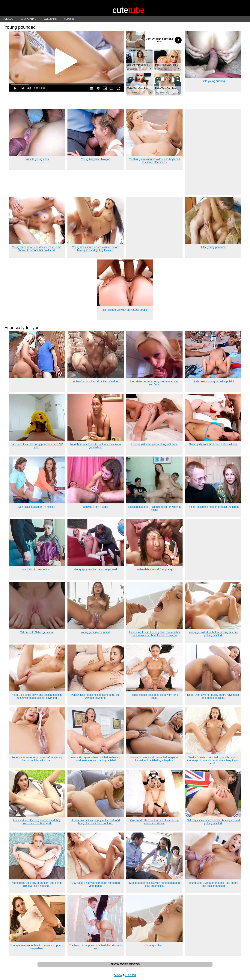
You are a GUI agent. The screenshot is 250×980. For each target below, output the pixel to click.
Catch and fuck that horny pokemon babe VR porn (37, 446)
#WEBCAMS (50, 19)
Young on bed (154, 945)
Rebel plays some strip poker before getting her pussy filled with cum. (37, 759)
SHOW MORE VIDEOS (125, 964)
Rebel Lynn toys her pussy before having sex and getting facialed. (213, 696)
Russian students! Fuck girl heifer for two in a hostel (154, 508)
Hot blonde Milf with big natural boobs (125, 310)
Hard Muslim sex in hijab (37, 569)
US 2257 (131, 975)
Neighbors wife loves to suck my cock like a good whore (95, 446)
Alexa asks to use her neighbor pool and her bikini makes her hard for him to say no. (154, 634)
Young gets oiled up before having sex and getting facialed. (213, 634)
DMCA (118, 975)
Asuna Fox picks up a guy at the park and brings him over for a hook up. (96, 822)
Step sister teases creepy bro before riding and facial (155, 383)
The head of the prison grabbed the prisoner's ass (95, 947)
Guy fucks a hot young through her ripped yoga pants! (96, 884)
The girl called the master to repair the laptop (213, 507)
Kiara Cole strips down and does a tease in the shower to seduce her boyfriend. (37, 696)
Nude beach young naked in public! (213, 381)
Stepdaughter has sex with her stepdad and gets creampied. (154, 884)
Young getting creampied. (96, 632)
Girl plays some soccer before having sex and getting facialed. (213, 822)
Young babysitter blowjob (95, 159)
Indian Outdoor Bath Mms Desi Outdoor (96, 381)
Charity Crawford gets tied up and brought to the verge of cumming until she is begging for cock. (213, 760)
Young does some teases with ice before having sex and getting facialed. (95, 249)
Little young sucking (213, 81)
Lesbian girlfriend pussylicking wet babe (155, 444)
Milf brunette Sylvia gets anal (37, 632)
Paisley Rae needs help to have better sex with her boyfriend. (96, 696)
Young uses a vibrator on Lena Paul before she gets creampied (213, 884)
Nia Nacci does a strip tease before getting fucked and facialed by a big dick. (154, 759)
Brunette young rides (37, 159)
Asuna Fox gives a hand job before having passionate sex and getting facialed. (96, 759)
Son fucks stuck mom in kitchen (37, 507)
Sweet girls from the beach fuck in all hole (213, 444)
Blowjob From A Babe (96, 507)
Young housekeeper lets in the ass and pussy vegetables (37, 947)
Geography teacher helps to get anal (96, 569)
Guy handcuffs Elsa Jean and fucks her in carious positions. (154, 822)
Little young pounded (213, 247)
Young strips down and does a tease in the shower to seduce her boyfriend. (37, 249)
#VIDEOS (8, 19)
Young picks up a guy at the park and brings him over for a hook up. (37, 884)
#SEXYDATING (28, 19)
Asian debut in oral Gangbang (154, 569)
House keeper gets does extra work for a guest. (154, 696)
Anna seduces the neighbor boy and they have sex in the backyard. (37, 822)
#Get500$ (69, 19)
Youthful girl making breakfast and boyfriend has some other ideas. (154, 161)
